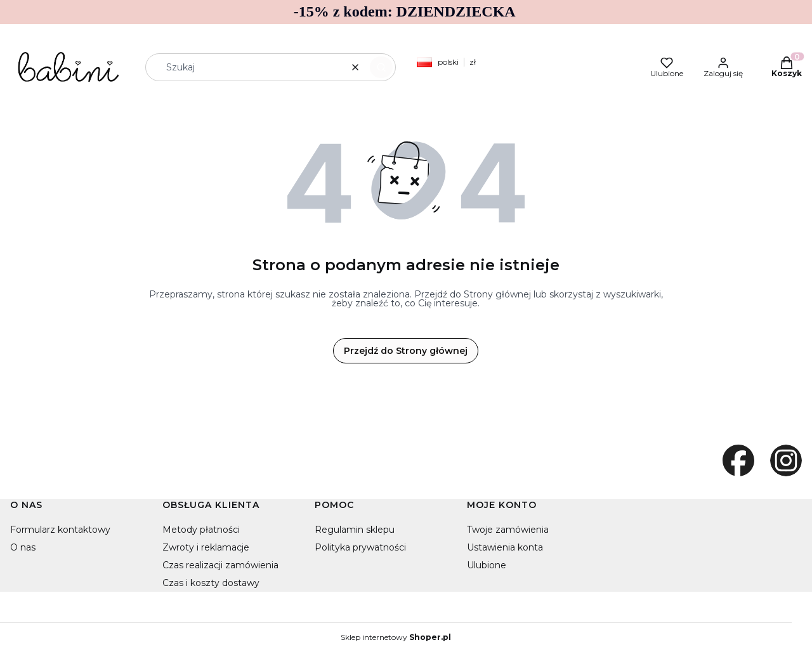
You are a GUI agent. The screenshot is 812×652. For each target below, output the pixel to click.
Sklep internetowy (396, 637)
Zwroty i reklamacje (206, 547)
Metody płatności (201, 530)
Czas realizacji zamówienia (220, 565)
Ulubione (487, 565)
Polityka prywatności (360, 547)
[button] (381, 67)
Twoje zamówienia (508, 530)
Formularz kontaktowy (60, 530)
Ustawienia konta (505, 547)
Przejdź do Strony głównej (406, 351)
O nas (23, 547)
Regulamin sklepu (355, 530)
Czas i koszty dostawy (211, 583)
